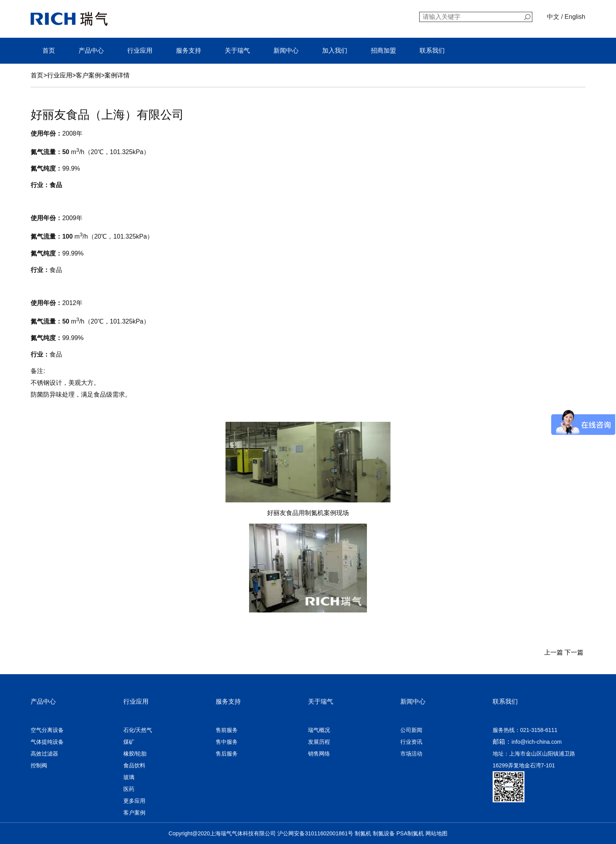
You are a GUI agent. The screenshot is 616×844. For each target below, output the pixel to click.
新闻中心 (286, 51)
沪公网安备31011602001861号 (315, 833)
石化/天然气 (138, 730)
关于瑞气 (237, 51)
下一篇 (575, 652)
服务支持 (189, 51)
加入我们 (335, 51)
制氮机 (363, 833)
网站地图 (436, 833)
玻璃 (129, 777)
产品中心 (91, 51)
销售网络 (319, 754)
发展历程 (319, 742)
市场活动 (411, 754)
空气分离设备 (47, 730)
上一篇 (552, 652)
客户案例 (88, 75)
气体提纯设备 (47, 742)
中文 (553, 17)
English (575, 17)
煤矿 (129, 742)
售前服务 (227, 730)
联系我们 (432, 51)
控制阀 (39, 765)
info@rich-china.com (537, 742)
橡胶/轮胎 (135, 754)
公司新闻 (411, 730)
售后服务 (227, 754)
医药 (129, 789)
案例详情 (117, 75)
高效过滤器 (44, 754)
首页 (49, 51)
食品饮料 (134, 765)
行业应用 (140, 51)
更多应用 (134, 801)
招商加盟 (383, 51)
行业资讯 (411, 742)
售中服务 (227, 742)
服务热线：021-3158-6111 (525, 730)
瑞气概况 (319, 730)
